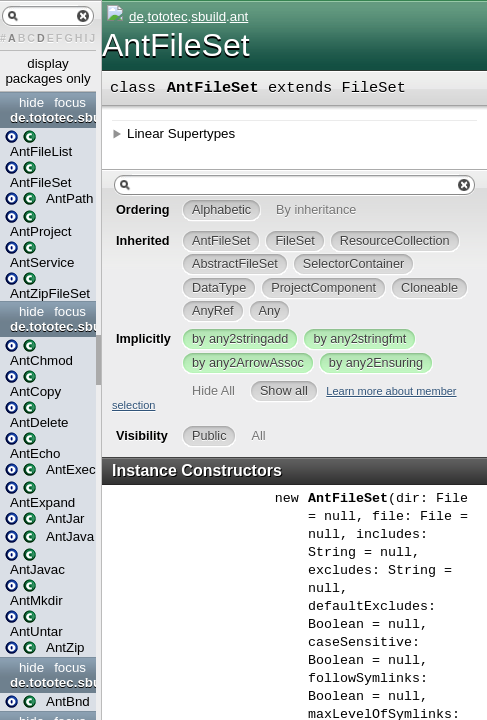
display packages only (47, 71)
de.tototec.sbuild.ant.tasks (50, 326)
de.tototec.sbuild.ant (50, 117)
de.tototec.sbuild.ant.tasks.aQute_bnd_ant (50, 682)
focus (70, 102)
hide (31, 102)
